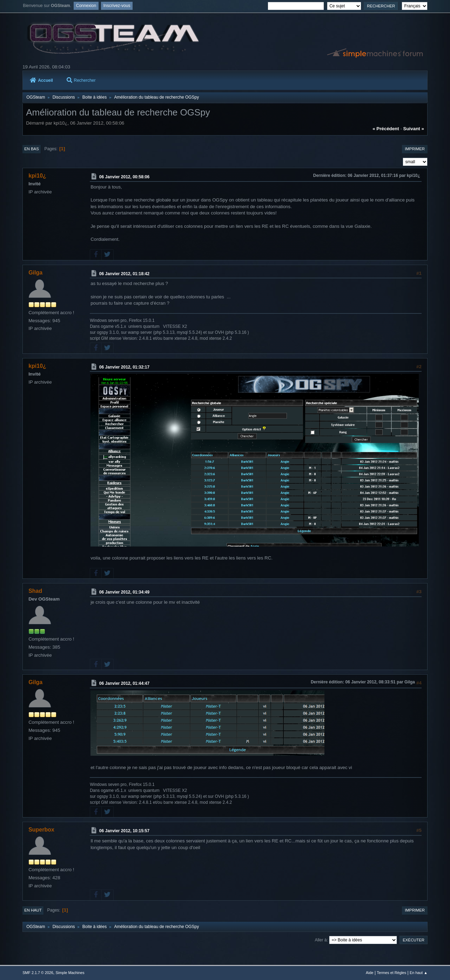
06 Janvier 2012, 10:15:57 (124, 831)
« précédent (386, 129)
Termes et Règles (391, 973)
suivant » (414, 129)
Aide (370, 973)
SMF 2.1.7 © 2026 (38, 973)
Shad (35, 591)
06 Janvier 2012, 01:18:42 (124, 273)
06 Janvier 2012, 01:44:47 (124, 683)
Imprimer (415, 149)
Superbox (41, 830)
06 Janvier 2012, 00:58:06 (124, 177)
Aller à (321, 940)
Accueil (41, 80)
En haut (33, 910)
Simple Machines (70, 973)
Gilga (35, 273)
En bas (32, 149)
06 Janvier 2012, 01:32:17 (124, 367)
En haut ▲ (419, 973)
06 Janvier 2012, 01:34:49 (124, 592)
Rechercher (81, 80)
